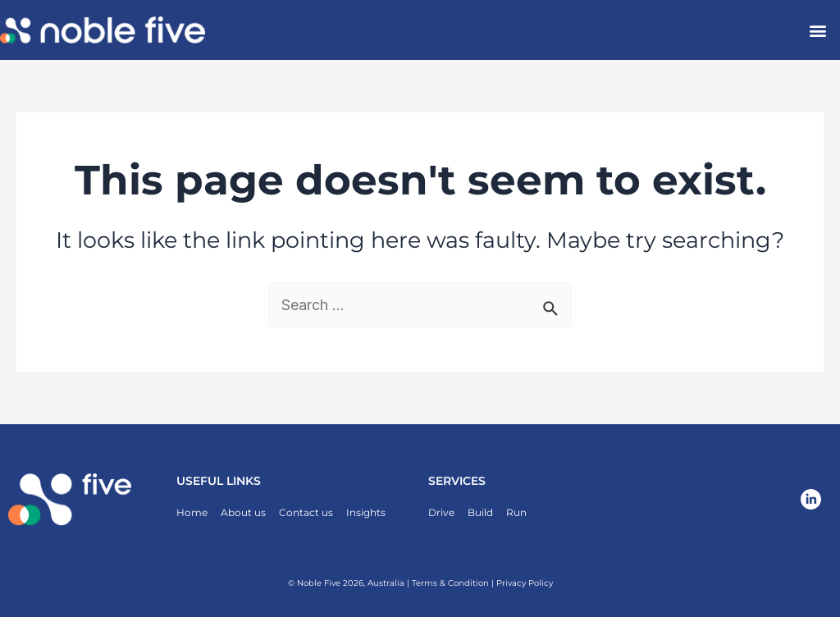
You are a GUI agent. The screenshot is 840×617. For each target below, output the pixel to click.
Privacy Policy (525, 583)
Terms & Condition (450, 583)
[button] (818, 30)
